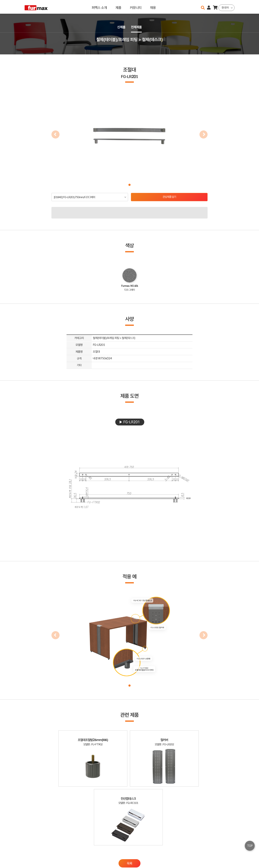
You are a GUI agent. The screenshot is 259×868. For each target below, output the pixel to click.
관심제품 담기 (169, 197)
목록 (129, 810)
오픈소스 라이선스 (32, 863)
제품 (118, 7)
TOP (250, 846)
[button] (129, 185)
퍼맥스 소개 (99, 7)
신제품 (121, 27)
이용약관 (219, 852)
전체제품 (137, 27)
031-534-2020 (191, 857)
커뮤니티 (136, 7)
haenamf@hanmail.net (194, 852)
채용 (153, 7)
